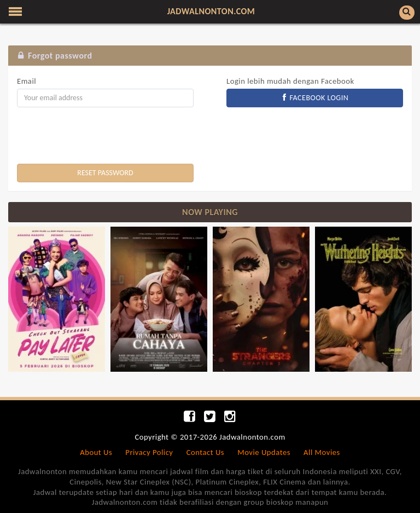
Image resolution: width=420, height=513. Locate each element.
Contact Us (205, 452)
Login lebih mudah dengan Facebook (290, 81)
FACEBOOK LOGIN (315, 98)
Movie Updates (264, 452)
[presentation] (100, 137)
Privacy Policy (149, 452)
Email (27, 81)
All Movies (322, 452)
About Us (96, 452)
